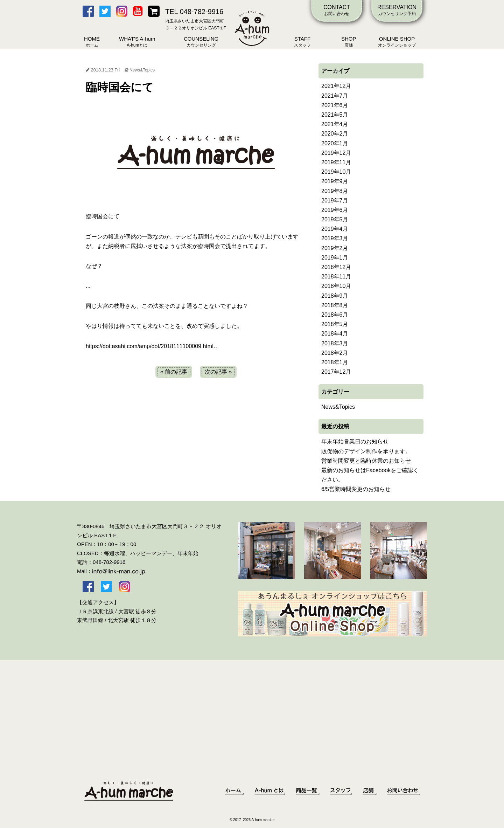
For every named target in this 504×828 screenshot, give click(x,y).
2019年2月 (335, 248)
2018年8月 (335, 305)
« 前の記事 (174, 372)
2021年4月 (335, 124)
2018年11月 (336, 277)
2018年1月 (335, 362)
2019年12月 (336, 153)
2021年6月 (335, 105)
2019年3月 (335, 238)
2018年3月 (335, 343)
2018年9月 (335, 296)
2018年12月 (336, 267)
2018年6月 (335, 315)
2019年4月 (335, 229)
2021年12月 (336, 86)
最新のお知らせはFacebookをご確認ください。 (370, 475)
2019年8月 (335, 191)
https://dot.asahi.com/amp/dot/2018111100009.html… (152, 346)
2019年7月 (335, 201)
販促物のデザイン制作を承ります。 (366, 451)
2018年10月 (336, 286)
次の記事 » (218, 372)
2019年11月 (336, 162)
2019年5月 (335, 219)
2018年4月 (335, 334)
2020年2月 (335, 134)
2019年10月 (336, 172)
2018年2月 (335, 353)
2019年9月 (335, 181)
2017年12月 (336, 372)
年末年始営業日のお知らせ (355, 441)
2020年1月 (335, 143)
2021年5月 (335, 115)
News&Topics (142, 70)
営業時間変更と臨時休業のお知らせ (366, 461)
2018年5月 (335, 324)
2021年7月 (335, 96)
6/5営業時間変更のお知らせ (356, 489)
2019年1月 (335, 258)
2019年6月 (335, 210)
